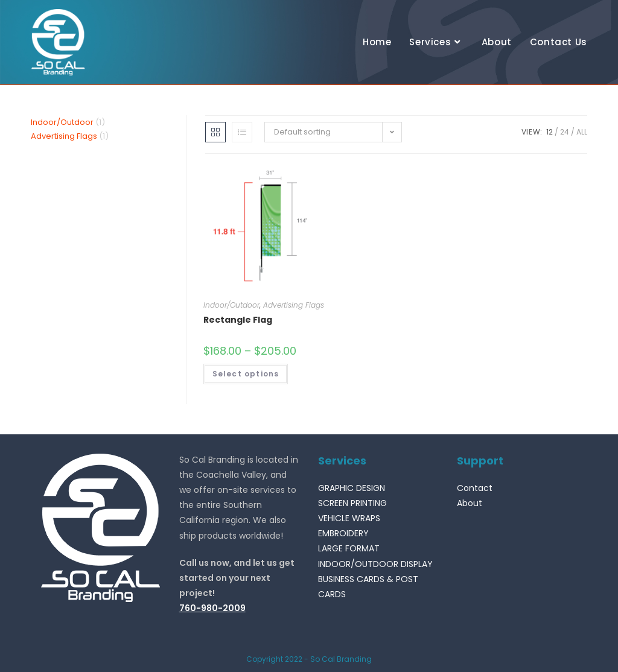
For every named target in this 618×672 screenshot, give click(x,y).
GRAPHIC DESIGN (352, 488)
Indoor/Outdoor (231, 305)
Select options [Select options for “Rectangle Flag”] (246, 374)
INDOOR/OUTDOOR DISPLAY (375, 564)
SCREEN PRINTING (352, 503)
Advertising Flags (294, 305)
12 (550, 132)
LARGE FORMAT (349, 548)
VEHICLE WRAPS (349, 518)
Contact (475, 488)
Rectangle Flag (238, 320)
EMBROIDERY (343, 533)
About (470, 503)
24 (565, 132)
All (582, 132)
